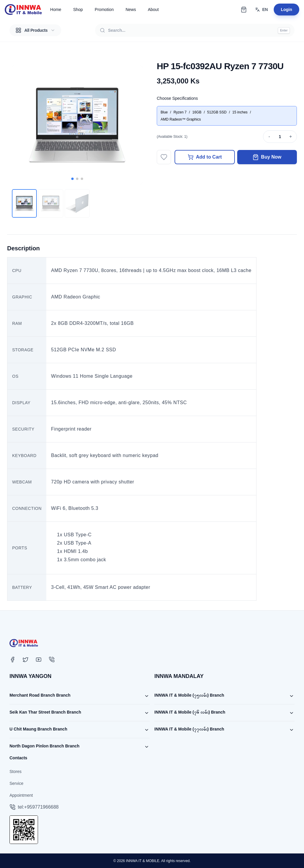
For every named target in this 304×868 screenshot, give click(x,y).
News (131, 10)
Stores (15, 771)
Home (56, 10)
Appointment (21, 795)
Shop (78, 10)
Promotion (104, 10)
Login (286, 10)
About (153, 10)
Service (16, 783)
